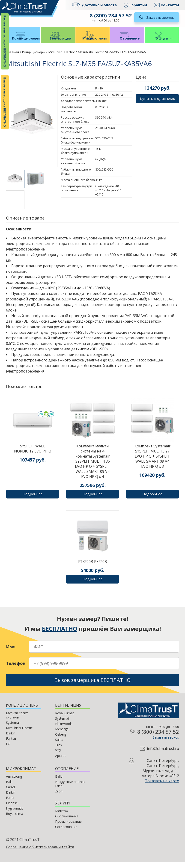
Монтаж (62, 817)
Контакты (170, 5)
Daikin (11, 739)
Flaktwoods (64, 729)
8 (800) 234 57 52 (110, 15)
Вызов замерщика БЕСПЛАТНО (5, 102)
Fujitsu (11, 744)
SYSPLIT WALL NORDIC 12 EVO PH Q (33, 453)
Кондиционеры (23, 42)
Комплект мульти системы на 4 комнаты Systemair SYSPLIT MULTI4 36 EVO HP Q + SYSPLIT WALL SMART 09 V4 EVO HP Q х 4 (93, 465)
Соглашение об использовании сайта (40, 853)
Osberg (61, 740)
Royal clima (15, 819)
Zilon (59, 797)
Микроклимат (93, 42)
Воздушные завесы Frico (70, 790)
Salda (59, 745)
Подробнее (33, 498)
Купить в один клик (157, 103)
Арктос (61, 761)
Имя (11, 651)
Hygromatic (15, 814)
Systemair (13, 728)
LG (8, 750)
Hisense (12, 809)
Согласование (66, 833)
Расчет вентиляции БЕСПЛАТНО (5, 41)
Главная (12, 56)
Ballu (10, 787)
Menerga (62, 735)
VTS (58, 756)
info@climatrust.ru (163, 754)
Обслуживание (67, 822)
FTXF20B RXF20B (93, 566)
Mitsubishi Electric (61, 56)
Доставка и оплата (99, 5)
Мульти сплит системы (17, 721)
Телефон (16, 667)
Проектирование (68, 827)
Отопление (127, 42)
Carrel (10, 793)
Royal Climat (64, 719)
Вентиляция (58, 42)
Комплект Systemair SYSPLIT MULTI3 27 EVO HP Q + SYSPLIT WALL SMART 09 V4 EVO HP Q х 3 (152, 460)
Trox (59, 751)
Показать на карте (162, 787)
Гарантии (138, 5)
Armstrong (14, 782)
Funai (10, 803)
